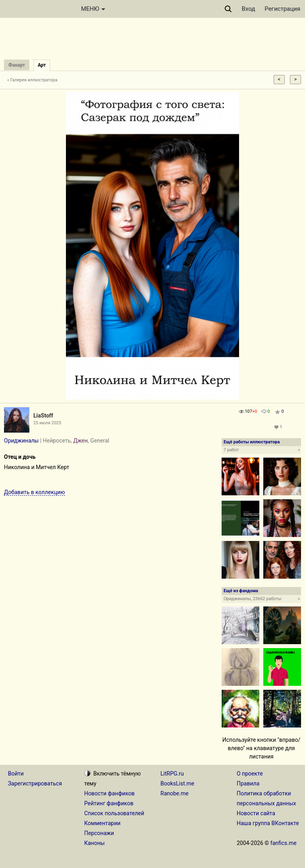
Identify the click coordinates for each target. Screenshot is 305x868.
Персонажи (99, 833)
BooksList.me (177, 783)
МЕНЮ (93, 9)
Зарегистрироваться (35, 783)
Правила (248, 783)
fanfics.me (284, 843)
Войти (16, 774)
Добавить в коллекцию (35, 492)
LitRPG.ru (172, 774)
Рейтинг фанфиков (109, 803)
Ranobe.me (175, 793)
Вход (249, 9)
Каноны (95, 843)
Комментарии (102, 823)
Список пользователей (114, 813)
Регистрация (282, 9)
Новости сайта (256, 813)
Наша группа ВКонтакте (268, 823)
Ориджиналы (21, 441)
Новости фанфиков (109, 793)
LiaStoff (43, 416)
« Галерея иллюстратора (32, 80)
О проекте (250, 774)
